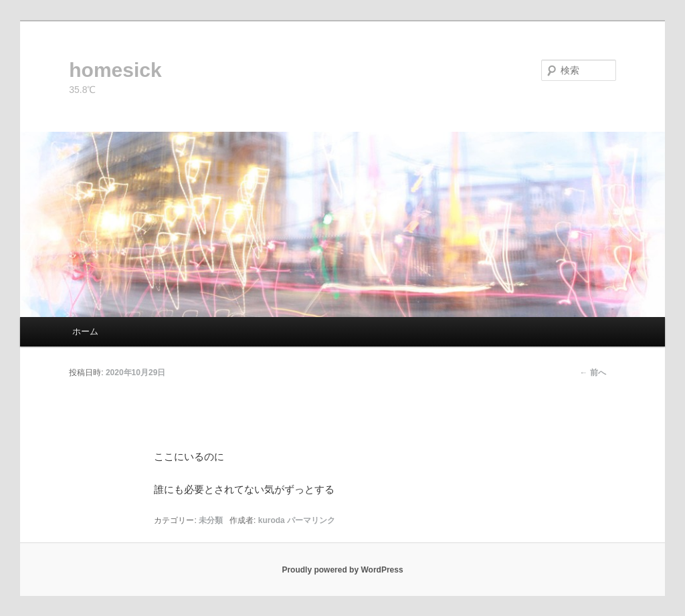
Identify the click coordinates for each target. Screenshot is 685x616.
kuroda (272, 520)
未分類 (211, 520)
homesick (115, 70)
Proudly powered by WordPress (342, 570)
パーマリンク (311, 520)
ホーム (85, 331)
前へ (592, 373)
